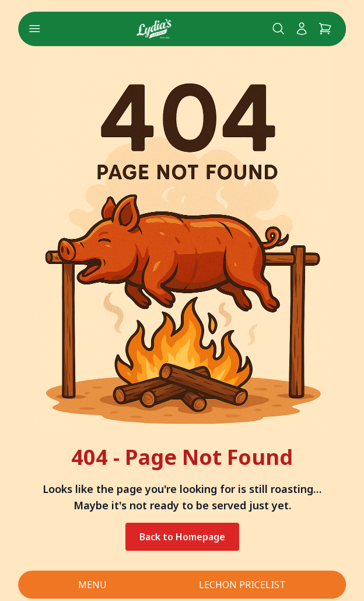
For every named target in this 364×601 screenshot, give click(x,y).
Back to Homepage (182, 537)
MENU (92, 585)
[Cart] (325, 29)
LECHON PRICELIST (242, 585)
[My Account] (302, 29)
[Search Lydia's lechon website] (278, 29)
